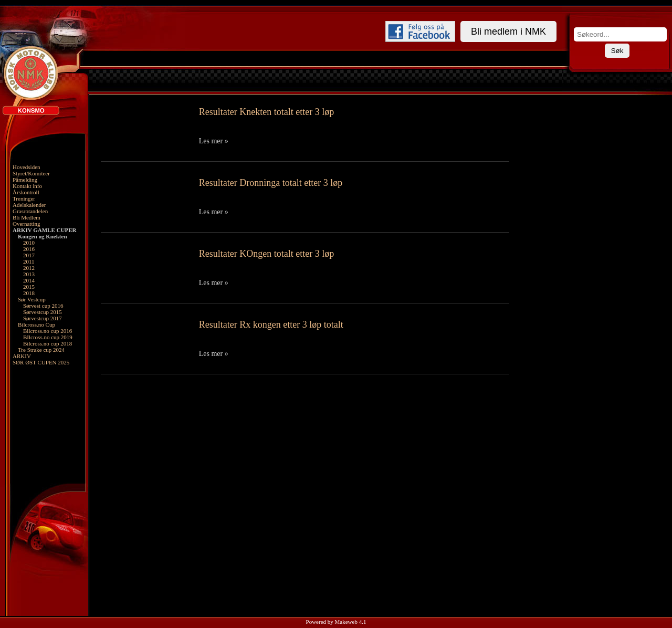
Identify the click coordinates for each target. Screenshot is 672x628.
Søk (617, 51)
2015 (29, 287)
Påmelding (25, 180)
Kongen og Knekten (43, 236)
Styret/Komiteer (31, 173)
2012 (29, 268)
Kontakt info (27, 186)
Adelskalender (29, 205)
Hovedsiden (27, 167)
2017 (29, 255)
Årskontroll (26, 192)
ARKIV (22, 356)
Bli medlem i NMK (508, 32)
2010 (29, 243)
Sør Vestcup (32, 299)
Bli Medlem (27, 217)
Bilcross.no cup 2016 (48, 331)
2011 (29, 261)
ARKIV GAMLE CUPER (44, 230)
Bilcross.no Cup (36, 325)
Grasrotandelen (30, 211)
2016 (29, 249)
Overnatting (27, 224)
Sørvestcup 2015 (43, 312)
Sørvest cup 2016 (43, 306)
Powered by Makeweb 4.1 (336, 622)
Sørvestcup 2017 (43, 318)
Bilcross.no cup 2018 (48, 343)
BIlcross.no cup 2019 (48, 337)
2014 (29, 280)
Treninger (24, 198)
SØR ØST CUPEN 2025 (41, 362)
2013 (29, 274)
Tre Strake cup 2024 (41, 350)
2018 (29, 293)
